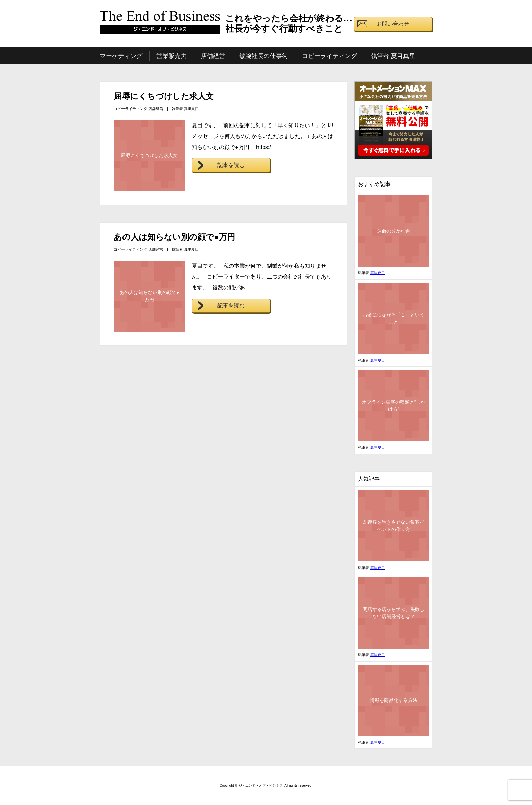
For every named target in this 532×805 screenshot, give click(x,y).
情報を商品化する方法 (394, 700)
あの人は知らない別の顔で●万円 (175, 237)
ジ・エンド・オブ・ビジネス (160, 25)
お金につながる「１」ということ (394, 318)
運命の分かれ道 (394, 231)
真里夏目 (191, 109)
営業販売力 (172, 56)
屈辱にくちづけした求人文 (164, 96)
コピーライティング (329, 56)
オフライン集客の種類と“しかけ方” (394, 406)
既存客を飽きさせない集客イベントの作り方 (394, 526)
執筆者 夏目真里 (393, 56)
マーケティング (121, 56)
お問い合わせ (393, 24)
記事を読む (231, 165)
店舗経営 (213, 56)
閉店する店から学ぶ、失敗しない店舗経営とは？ (394, 613)
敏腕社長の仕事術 (264, 56)
